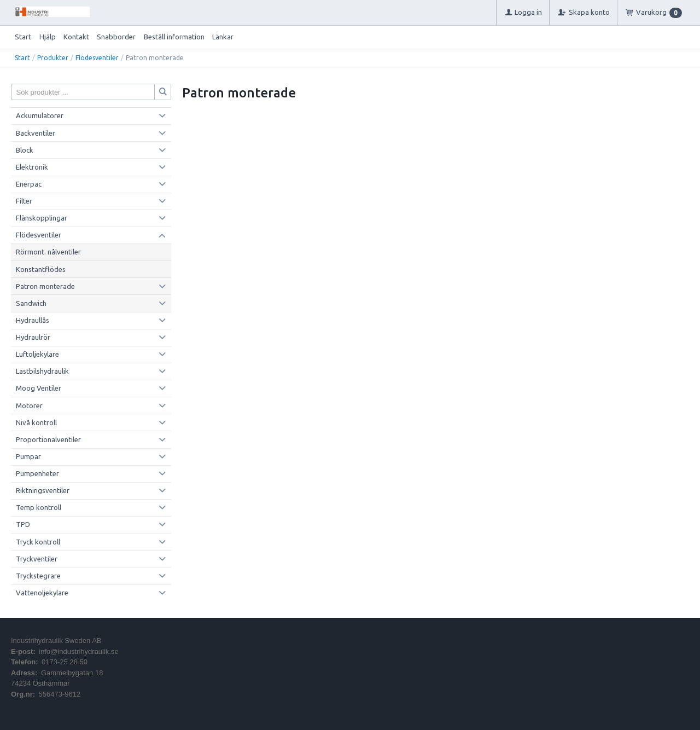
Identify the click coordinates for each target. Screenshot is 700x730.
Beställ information (174, 37)
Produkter (53, 58)
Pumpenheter (37, 473)
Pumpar (28, 456)
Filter (24, 201)
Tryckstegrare (38, 576)
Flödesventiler (97, 58)
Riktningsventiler (43, 490)
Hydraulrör (33, 337)
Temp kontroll (39, 507)
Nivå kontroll (36, 422)
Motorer (29, 405)
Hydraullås (33, 320)
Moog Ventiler (39, 388)
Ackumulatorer (40, 115)
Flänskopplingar (42, 218)
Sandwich (31, 303)
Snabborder (116, 37)
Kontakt (76, 37)
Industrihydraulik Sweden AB (56, 641)
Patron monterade (45, 286)
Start (23, 37)
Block (25, 150)
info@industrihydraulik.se (78, 651)
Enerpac (29, 184)
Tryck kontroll (38, 542)
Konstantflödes (41, 269)
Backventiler (36, 133)
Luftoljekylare (37, 354)
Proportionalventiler (48, 439)
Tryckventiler (37, 559)
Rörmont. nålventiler (48, 252)
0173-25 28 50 (65, 662)
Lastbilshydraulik (42, 371)
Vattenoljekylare (42, 593)
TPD (23, 524)
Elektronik (32, 167)
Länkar (223, 37)
